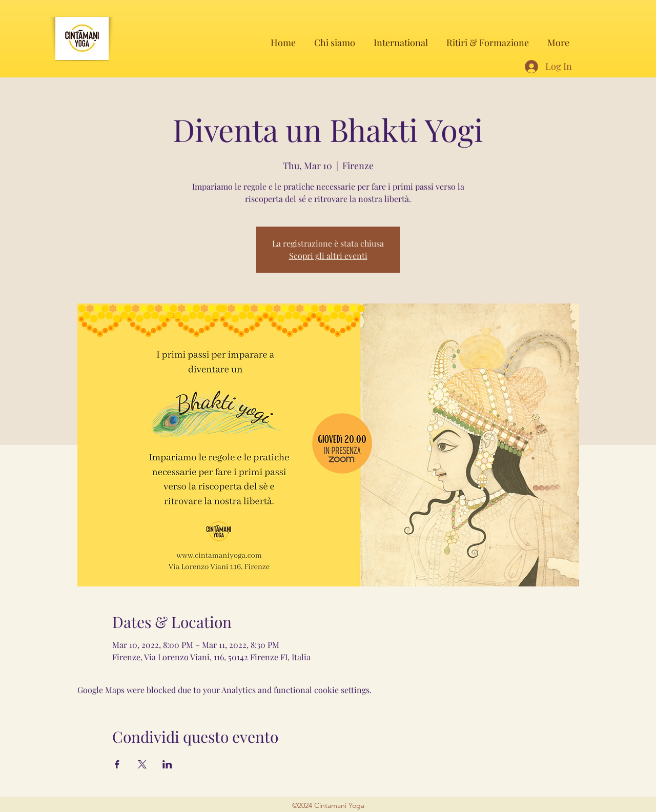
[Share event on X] (142, 764)
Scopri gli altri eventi (328, 256)
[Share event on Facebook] (117, 764)
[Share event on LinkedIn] (167, 764)
